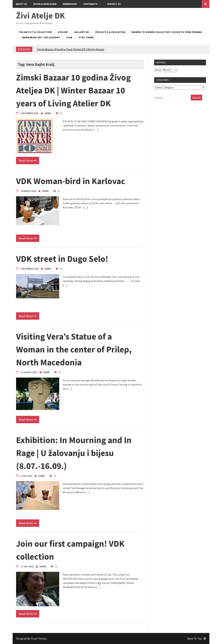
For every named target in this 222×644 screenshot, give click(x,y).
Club (69, 38)
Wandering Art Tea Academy (41, 38)
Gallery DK (82, 32)
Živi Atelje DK (40, 16)
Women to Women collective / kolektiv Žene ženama (167, 32)
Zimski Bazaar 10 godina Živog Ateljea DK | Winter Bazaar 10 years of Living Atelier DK (73, 90)
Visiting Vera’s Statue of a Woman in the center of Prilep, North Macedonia (74, 349)
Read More (28, 161)
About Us (21, 4)
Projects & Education (110, 32)
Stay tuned (86, 38)
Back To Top (197, 638)
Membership (70, 4)
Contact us (114, 4)
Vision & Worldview (45, 4)
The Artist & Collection (35, 32)
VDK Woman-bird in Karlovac (71, 181)
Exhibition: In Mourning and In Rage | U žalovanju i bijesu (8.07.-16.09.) (74, 453)
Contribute (92, 4)
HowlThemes (39, 638)
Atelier (63, 32)
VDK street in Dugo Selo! (62, 259)
